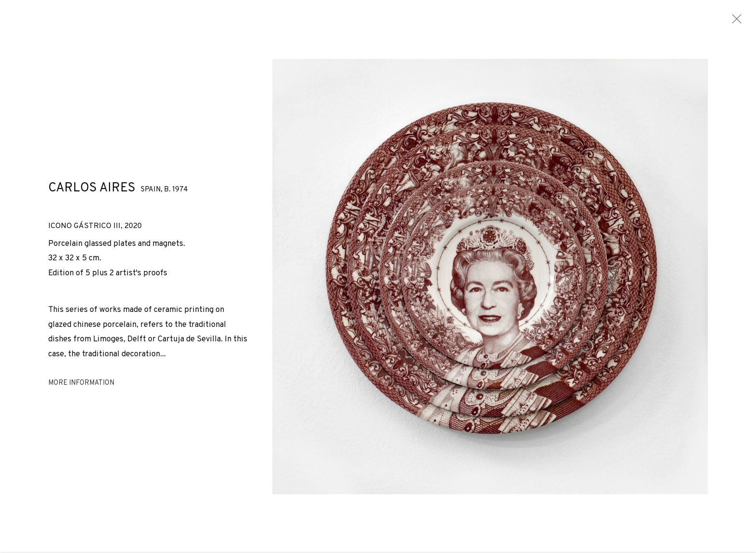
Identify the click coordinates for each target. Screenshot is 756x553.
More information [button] (81, 387)
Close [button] (735, 22)
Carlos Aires (92, 192)
